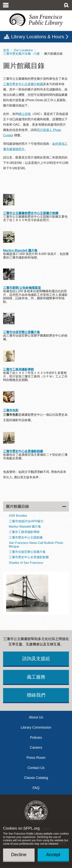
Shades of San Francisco (26, 563)
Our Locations (23, 50)
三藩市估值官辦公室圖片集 (22, 332)
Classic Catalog (36, 778)
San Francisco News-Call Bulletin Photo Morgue (36, 545)
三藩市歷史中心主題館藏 (26, 537)
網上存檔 (25, 114)
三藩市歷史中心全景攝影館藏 (23, 451)
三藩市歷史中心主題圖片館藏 (23, 84)
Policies (36, 738)
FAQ (36, 788)
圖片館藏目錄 (17, 506)
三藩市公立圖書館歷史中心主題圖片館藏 (31, 213)
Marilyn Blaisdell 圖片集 (20, 250)
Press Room (36, 758)
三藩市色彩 (11, 410)
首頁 (6, 50)
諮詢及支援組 (36, 659)
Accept (53, 855)
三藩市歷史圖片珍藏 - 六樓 (21, 54)
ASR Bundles (18, 516)
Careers (36, 748)
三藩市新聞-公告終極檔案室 (22, 288)
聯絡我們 (36, 695)
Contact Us (36, 768)
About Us (36, 717)
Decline (19, 855)
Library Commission (36, 727)
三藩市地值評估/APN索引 (26, 521)
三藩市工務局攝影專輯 (18, 369)
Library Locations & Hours (38, 37)
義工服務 (36, 677)
